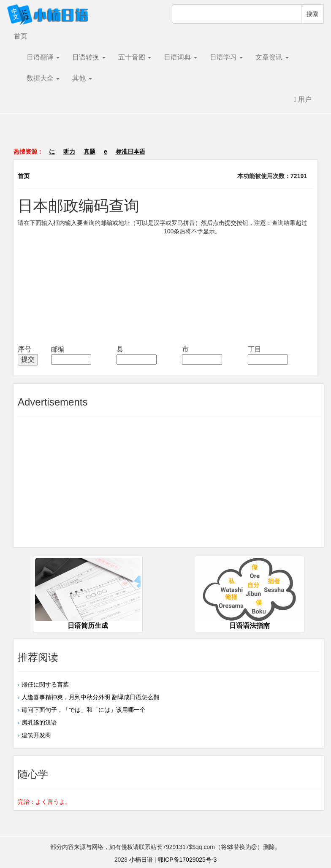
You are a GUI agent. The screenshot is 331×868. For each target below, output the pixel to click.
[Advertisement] (165, 135)
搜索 (312, 14)
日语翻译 (43, 57)
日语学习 (226, 57)
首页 (21, 36)
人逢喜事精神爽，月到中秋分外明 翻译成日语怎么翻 (90, 697)
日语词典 (180, 57)
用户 (303, 99)
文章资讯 (272, 57)
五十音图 (135, 57)
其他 (82, 78)
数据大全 (43, 78)
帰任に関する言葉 (45, 684)
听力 (69, 151)
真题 (90, 151)
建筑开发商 (36, 735)
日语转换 (89, 57)
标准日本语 (130, 151)
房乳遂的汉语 (39, 722)
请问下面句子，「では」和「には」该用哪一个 (84, 710)
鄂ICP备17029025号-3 (187, 860)
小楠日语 (141, 860)
